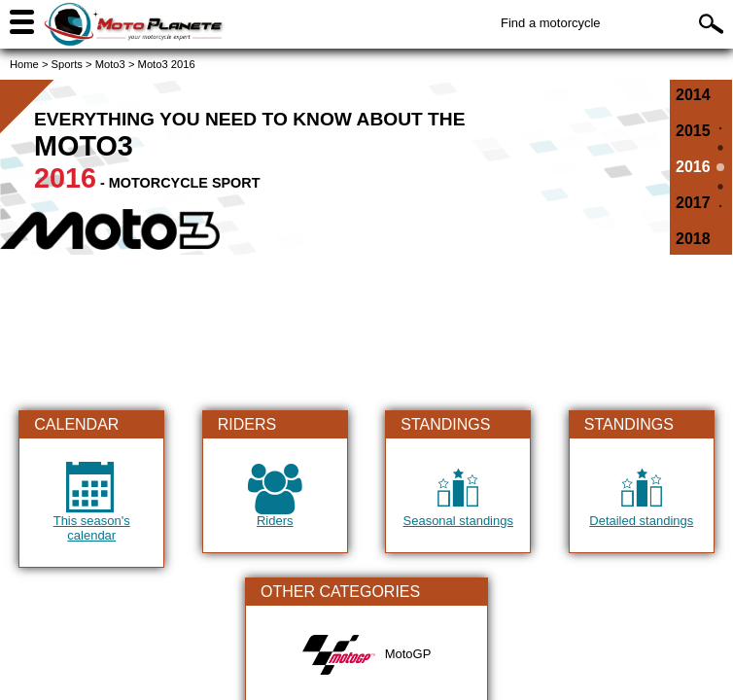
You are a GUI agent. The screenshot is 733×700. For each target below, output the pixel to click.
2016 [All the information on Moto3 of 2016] (693, 167)
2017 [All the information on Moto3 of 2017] (693, 203)
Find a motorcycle (551, 23)
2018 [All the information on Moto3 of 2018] (693, 239)
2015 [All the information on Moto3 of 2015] (693, 131)
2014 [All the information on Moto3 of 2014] (693, 95)
